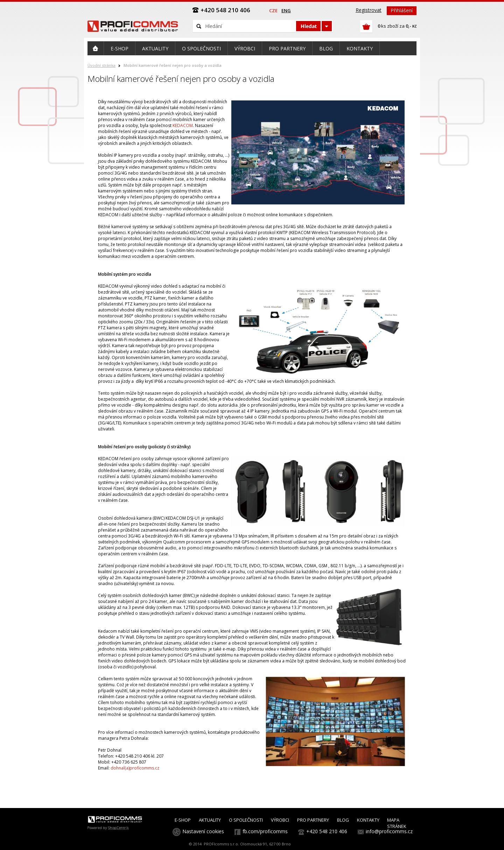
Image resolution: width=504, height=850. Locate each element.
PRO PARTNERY (313, 820)
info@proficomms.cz (389, 831)
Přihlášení (402, 10)
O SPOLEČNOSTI (246, 820)
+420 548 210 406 (327, 831)
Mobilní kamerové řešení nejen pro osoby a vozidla (173, 65)
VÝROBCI (280, 820)
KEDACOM (183, 125)
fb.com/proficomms (265, 831)
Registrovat (369, 10)
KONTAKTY (368, 820)
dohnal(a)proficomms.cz (135, 768)
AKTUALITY (210, 820)
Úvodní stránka (101, 65)
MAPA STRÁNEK (397, 823)
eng (286, 10)
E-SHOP (183, 820)
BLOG (343, 820)
